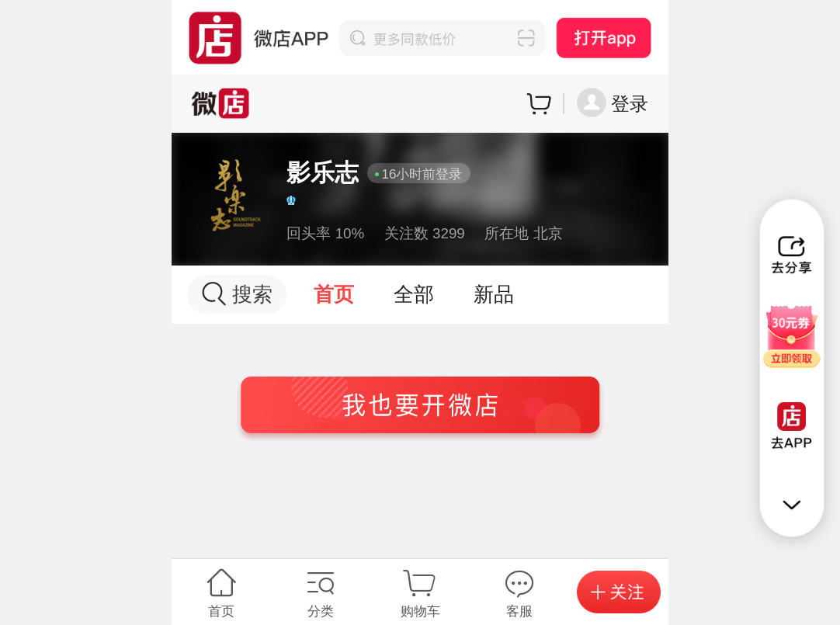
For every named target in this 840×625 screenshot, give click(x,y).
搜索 (237, 294)
